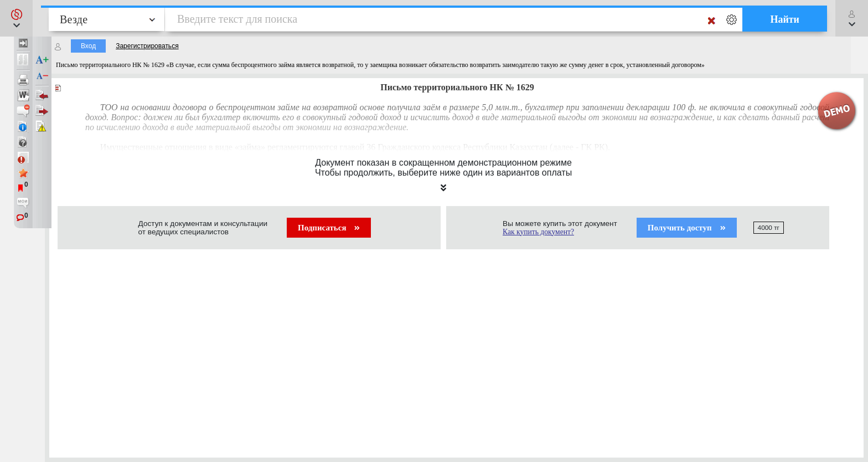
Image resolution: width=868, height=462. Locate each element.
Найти (785, 19)
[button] (16, 18)
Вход (88, 46)
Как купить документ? (538, 232)
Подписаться (329, 228)
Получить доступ (687, 228)
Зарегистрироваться (147, 46)
